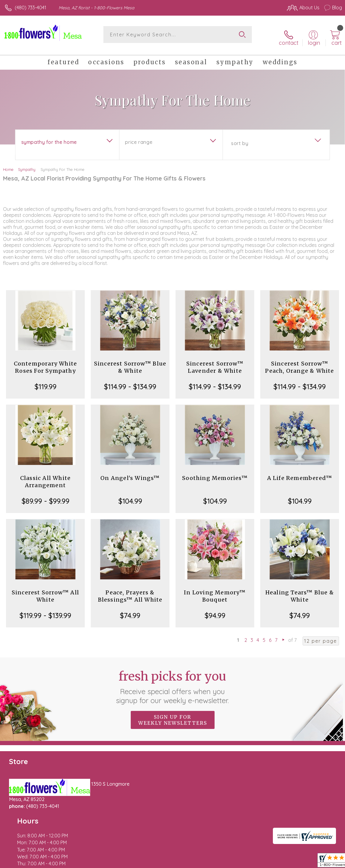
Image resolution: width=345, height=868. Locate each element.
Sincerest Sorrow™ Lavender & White (215, 362)
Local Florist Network (283, 862)
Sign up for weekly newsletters (173, 715)
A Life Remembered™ (300, 473)
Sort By (240, 138)
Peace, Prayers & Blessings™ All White (130, 591)
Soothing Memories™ (215, 473)
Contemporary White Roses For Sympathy (46, 362)
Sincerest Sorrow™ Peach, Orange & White (299, 362)
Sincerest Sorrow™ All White (45, 591)
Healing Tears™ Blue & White (300, 591)
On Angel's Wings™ (130, 473)
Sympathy (27, 165)
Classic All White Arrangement (45, 477)
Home (8, 165)
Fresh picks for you (173, 682)
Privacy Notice (240, 862)
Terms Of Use (204, 862)
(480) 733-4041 (31, 8)
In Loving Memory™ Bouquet (215, 591)
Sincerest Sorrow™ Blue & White (130, 362)
